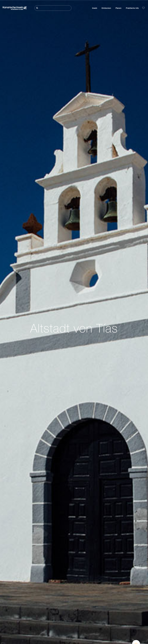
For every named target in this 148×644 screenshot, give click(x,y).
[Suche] (53, 8)
